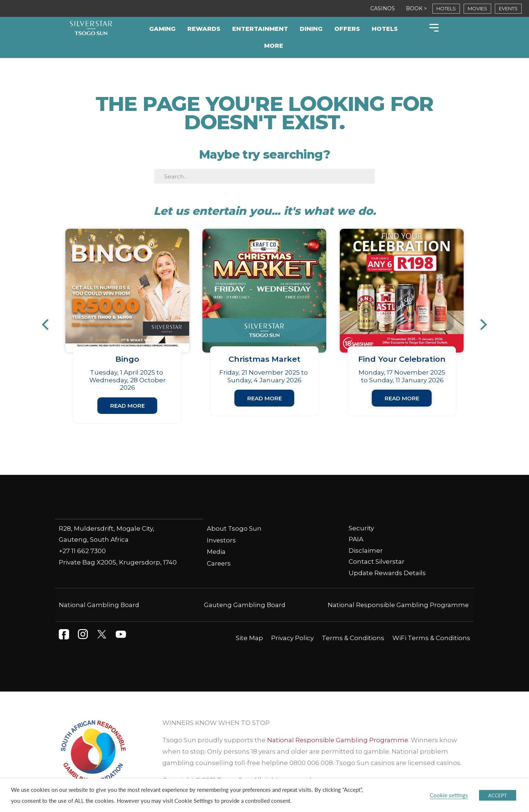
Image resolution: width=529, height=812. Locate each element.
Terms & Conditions (353, 638)
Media (217, 552)
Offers (347, 29)
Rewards (204, 29)
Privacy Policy (292, 638)
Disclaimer (366, 551)
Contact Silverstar (377, 562)
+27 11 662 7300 (82, 551)
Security (361, 528)
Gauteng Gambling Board (245, 605)
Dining (311, 29)
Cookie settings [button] (449, 795)
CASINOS (383, 8)
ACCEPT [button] (498, 795)
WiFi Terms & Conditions (431, 638)
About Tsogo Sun (234, 528)
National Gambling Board (99, 605)
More (274, 46)
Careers (219, 563)
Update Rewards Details (387, 573)
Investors (222, 540)
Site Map (249, 638)
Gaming (162, 29)
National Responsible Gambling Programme (398, 605)
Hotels (385, 29)
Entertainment (260, 29)
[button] (49, 325)
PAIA (356, 539)
